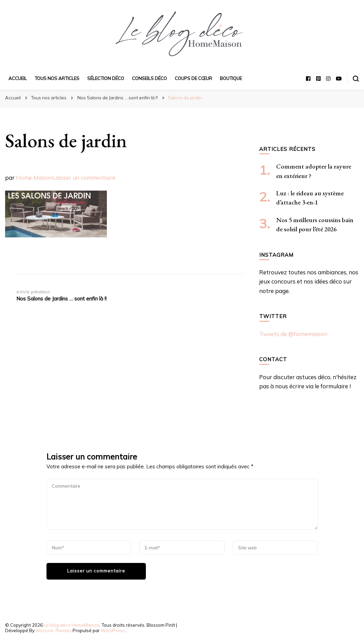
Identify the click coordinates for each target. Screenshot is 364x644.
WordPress (113, 630)
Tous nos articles (57, 78)
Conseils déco (149, 78)
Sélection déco (106, 78)
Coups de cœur (193, 78)
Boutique (231, 78)
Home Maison (34, 178)
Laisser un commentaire (84, 178)
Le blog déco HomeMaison (72, 625)
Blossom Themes (54, 630)
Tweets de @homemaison (293, 334)
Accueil (18, 78)
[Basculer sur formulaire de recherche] (356, 79)
